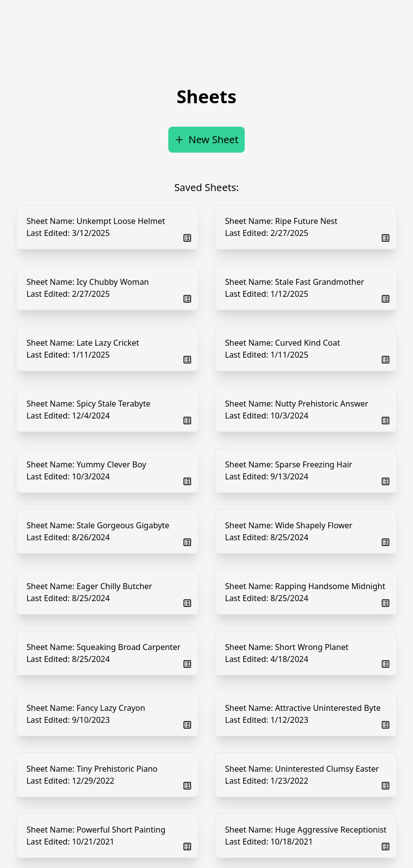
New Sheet (206, 139)
